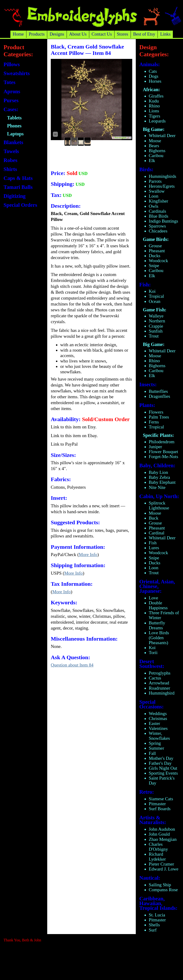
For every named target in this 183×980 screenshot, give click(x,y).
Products (37, 34)
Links (165, 34)
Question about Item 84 (72, 665)
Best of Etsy (144, 34)
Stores (123, 34)
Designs (57, 34)
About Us (78, 34)
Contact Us (102, 34)
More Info (88, 555)
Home (18, 34)
